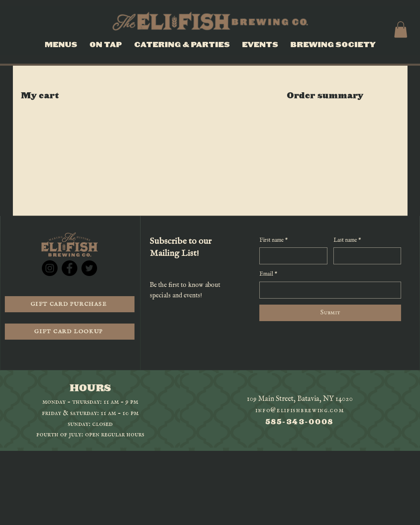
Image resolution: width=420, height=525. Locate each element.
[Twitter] (89, 268)
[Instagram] (50, 268)
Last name (347, 241)
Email (268, 274)
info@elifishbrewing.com (300, 410)
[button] (401, 30)
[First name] (291, 256)
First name (274, 241)
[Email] (328, 290)
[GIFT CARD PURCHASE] (70, 304)
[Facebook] (69, 268)
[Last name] (365, 256)
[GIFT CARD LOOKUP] (70, 332)
